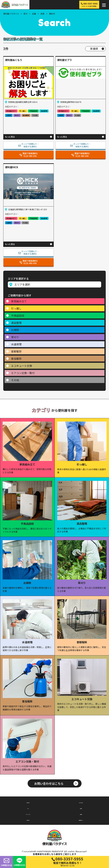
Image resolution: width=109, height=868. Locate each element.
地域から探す (28, 802)
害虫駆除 (16, 359)
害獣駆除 (16, 351)
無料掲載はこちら (81, 820)
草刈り (15, 337)
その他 (15, 380)
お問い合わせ (28, 820)
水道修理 (16, 344)
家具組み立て (19, 301)
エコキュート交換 (22, 366)
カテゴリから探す (81, 802)
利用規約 (81, 808)
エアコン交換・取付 (23, 373)
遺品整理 (16, 323)
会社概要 (81, 814)
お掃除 (15, 330)
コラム (28, 808)
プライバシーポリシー (28, 814)
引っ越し (16, 308)
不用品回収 (18, 316)
